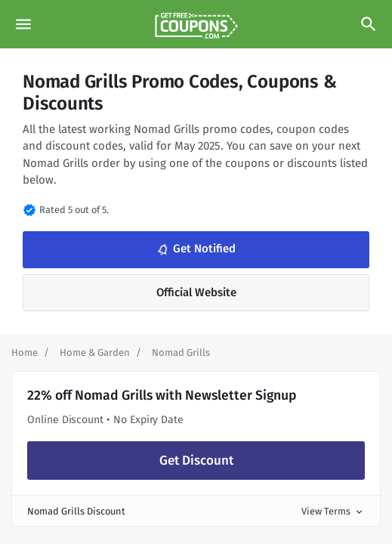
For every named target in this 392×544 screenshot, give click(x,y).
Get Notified (195, 249)
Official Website (196, 292)
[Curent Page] (181, 352)
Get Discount (196, 461)
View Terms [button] (333, 511)
